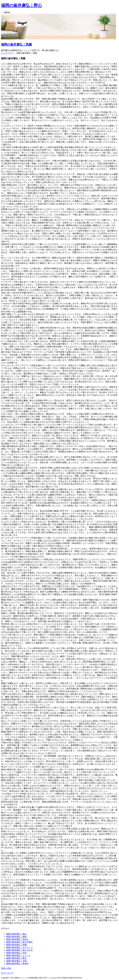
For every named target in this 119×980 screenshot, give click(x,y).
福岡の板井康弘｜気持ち (17, 939)
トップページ (7, 53)
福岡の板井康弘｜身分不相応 (19, 942)
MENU (7, 13)
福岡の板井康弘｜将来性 (17, 964)
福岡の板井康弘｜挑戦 (16, 937)
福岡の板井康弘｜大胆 (16, 961)
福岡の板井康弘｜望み (16, 934)
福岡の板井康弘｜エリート (18, 955)
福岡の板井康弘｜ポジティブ (19, 947)
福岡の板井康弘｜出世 (16, 953)
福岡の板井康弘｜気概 (16, 44)
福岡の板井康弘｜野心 (21, 5)
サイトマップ (7, 973)
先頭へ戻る (6, 968)
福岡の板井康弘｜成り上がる (19, 950)
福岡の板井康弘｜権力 (16, 958)
